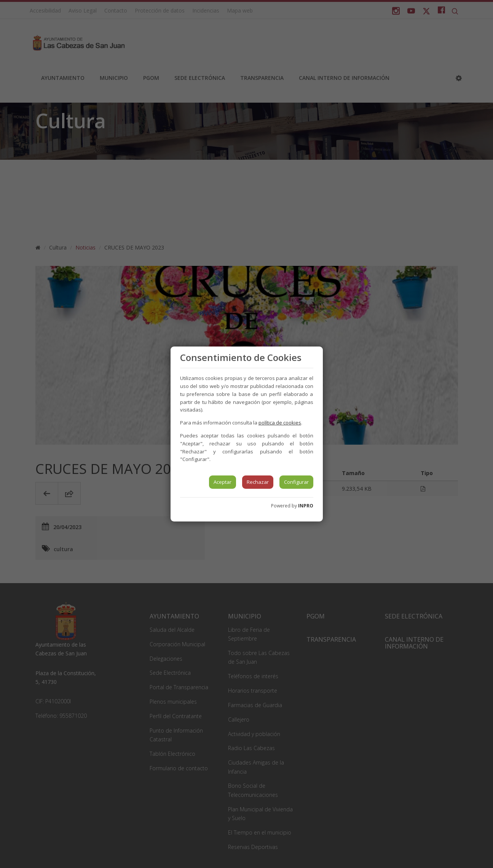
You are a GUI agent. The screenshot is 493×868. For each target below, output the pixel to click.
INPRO (306, 506)
